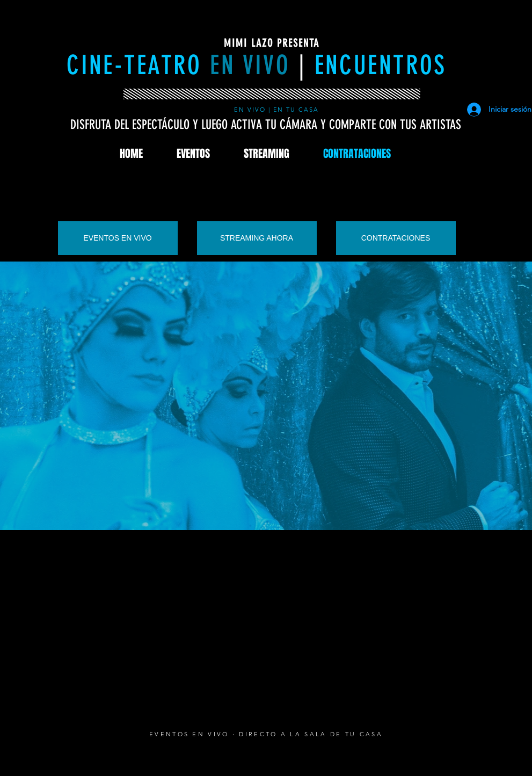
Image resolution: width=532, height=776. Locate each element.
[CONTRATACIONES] (396, 238)
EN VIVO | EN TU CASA (278, 110)
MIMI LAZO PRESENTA (272, 43)
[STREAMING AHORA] (257, 238)
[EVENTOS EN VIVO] (118, 238)
